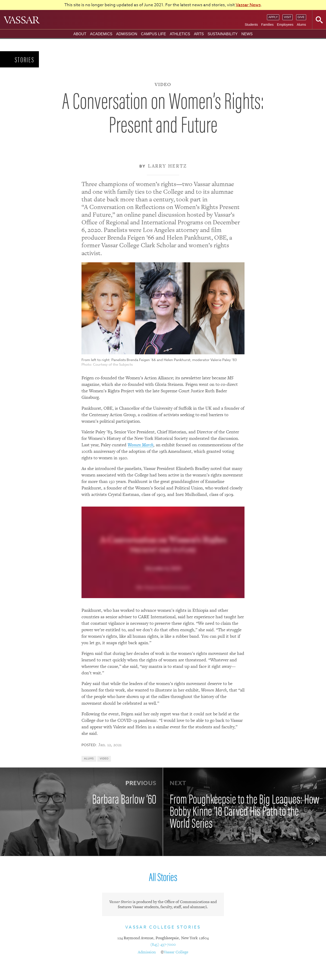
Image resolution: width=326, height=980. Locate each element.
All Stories (163, 876)
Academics (101, 34)
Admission (127, 34)
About (80, 34)
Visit (288, 17)
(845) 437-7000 (163, 944)
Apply (273, 17)
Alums (301, 25)
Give (301, 17)
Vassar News (248, 5)
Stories (25, 59)
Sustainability (223, 34)
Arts (199, 34)
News (247, 34)
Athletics (180, 34)
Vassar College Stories (163, 927)
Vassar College (176, 952)
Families (267, 25)
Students (251, 25)
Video (104, 759)
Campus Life (154, 34)
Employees (285, 25)
